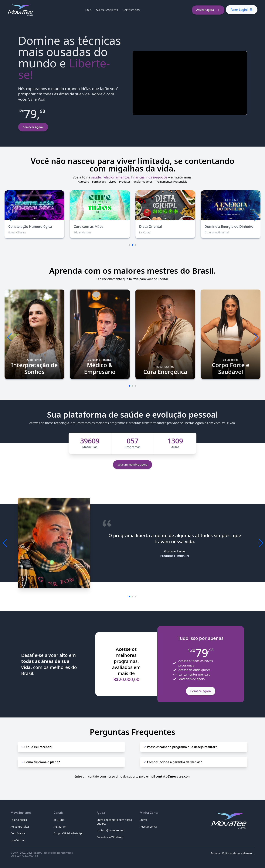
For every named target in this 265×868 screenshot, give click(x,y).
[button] (256, 217)
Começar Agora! (33, 127)
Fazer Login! (242, 10)
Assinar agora (208, 10)
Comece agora (201, 691)
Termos (215, 853)
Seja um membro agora (132, 465)
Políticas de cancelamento (238, 853)
